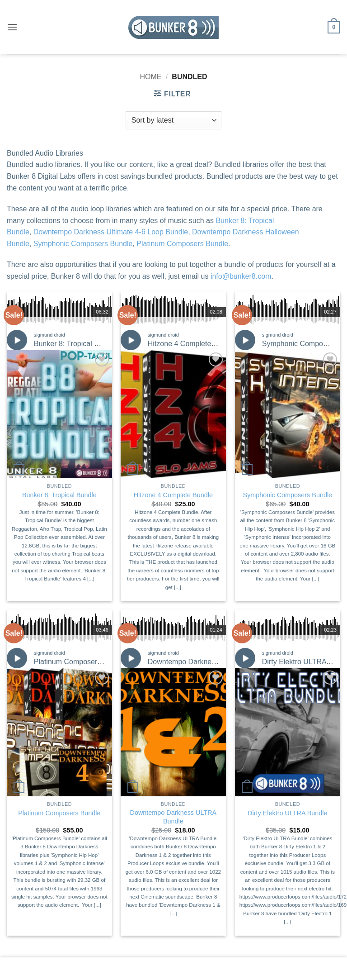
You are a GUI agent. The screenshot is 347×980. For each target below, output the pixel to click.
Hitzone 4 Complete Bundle (192, 344)
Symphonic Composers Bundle (83, 244)
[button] (12, 27)
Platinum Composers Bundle (182, 244)
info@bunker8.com (241, 276)
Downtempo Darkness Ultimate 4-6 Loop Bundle (111, 232)
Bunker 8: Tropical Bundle (75, 344)
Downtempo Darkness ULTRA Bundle (208, 662)
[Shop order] (173, 120)
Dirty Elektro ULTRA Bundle (287, 813)
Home (150, 77)
